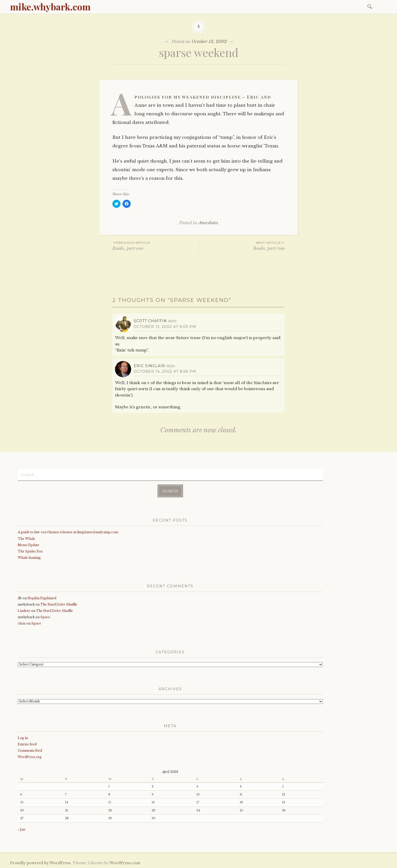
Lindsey (24, 610)
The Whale (26, 538)
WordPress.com (125, 863)
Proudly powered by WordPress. (41, 863)
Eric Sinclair (149, 366)
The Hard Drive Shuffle (59, 604)
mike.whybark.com (50, 7)
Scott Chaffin (150, 321)
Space (45, 617)
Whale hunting (29, 557)
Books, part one (155, 246)
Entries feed (27, 744)
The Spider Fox (30, 551)
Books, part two (242, 246)
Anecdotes (208, 223)
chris (22, 623)
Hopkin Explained (42, 598)
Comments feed (30, 750)
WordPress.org (30, 757)
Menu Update (28, 544)
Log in (23, 737)
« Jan (21, 829)
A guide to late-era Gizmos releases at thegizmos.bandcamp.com (68, 532)
